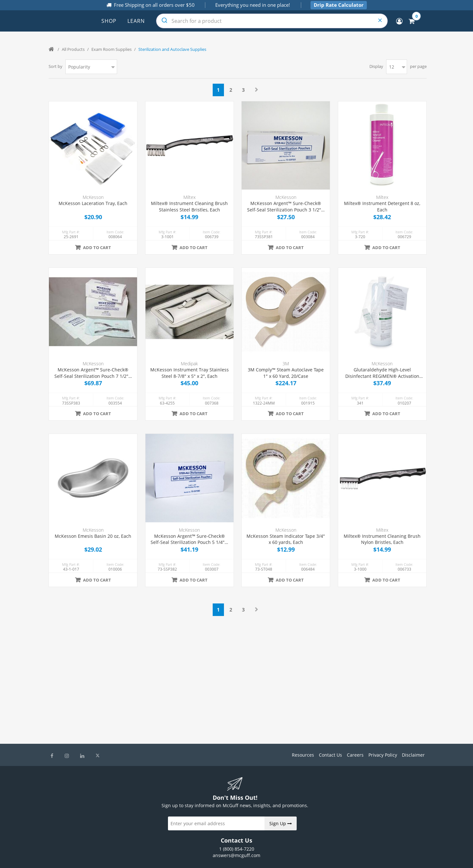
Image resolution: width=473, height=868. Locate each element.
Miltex (190, 197)
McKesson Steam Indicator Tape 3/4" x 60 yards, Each (286, 539)
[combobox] (272, 21)
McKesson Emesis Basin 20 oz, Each (93, 536)
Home (52, 49)
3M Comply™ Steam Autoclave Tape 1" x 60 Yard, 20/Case (286, 373)
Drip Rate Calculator (339, 5)
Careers (355, 755)
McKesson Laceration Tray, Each (93, 203)
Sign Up (281, 823)
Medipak (189, 364)
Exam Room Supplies (111, 49)
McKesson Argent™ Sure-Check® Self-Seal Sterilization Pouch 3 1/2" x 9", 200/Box (286, 206)
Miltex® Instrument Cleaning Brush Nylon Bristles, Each (382, 539)
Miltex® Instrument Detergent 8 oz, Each (382, 206)
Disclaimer (413, 755)
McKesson (93, 197)
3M (286, 364)
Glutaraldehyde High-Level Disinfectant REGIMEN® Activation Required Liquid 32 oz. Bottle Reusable (382, 373)
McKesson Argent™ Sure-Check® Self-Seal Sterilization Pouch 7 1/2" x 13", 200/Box (93, 373)
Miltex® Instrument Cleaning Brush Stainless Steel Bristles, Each (189, 206)
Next (256, 90)
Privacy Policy (383, 755)
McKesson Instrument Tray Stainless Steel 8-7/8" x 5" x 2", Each (190, 373)
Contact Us (330, 755)
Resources (303, 755)
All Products (73, 49)
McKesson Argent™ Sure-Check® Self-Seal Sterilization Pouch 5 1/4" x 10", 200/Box (189, 539)
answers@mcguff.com (236, 855)
